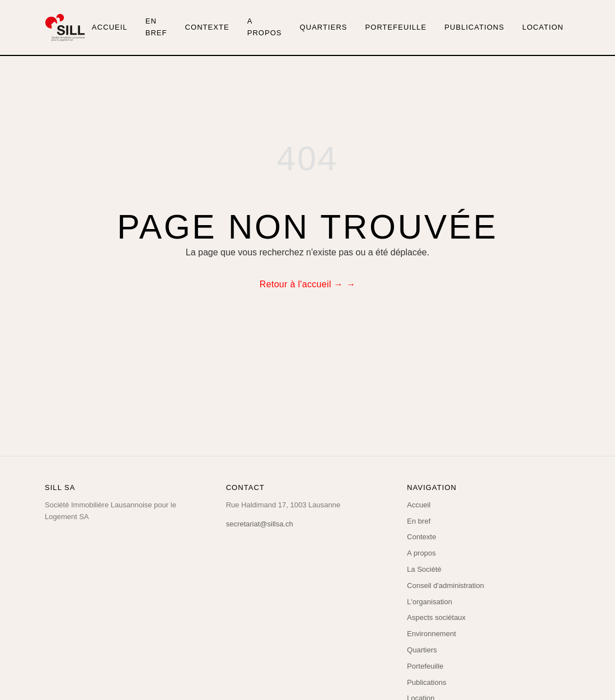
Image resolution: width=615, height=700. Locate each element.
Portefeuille (396, 27)
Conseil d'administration (445, 585)
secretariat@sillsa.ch (260, 524)
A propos (265, 27)
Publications (474, 27)
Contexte (207, 27)
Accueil (110, 27)
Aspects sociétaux (436, 617)
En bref (156, 27)
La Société (424, 569)
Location (543, 27)
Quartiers (324, 27)
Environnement (431, 634)
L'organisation (429, 602)
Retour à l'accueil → (301, 284)
